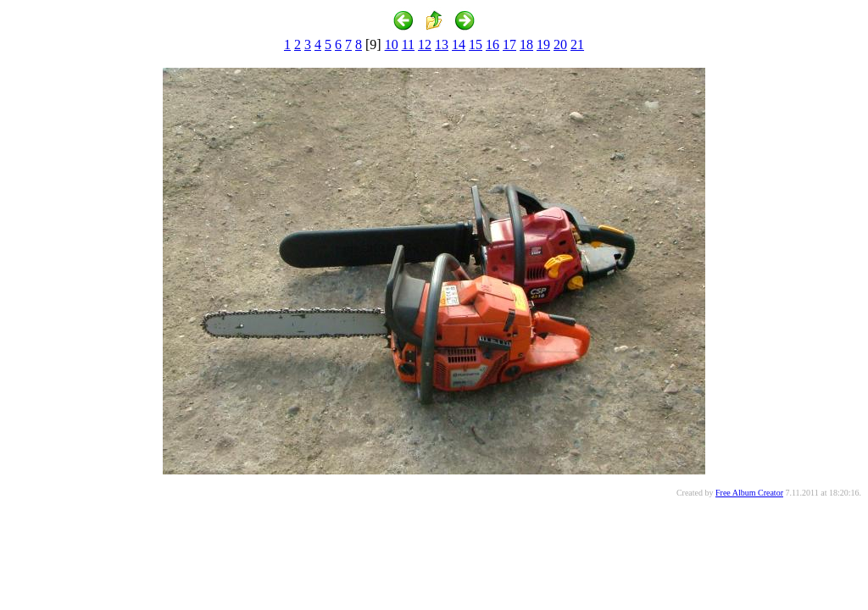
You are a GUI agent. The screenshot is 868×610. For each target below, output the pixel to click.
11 (408, 44)
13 (442, 44)
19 (543, 44)
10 (392, 44)
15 (476, 44)
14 (459, 44)
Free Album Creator (749, 493)
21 (577, 44)
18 (526, 44)
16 (492, 44)
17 (509, 44)
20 (560, 44)
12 (425, 44)
